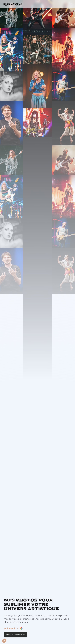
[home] (13, 4)
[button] (70, 4)
